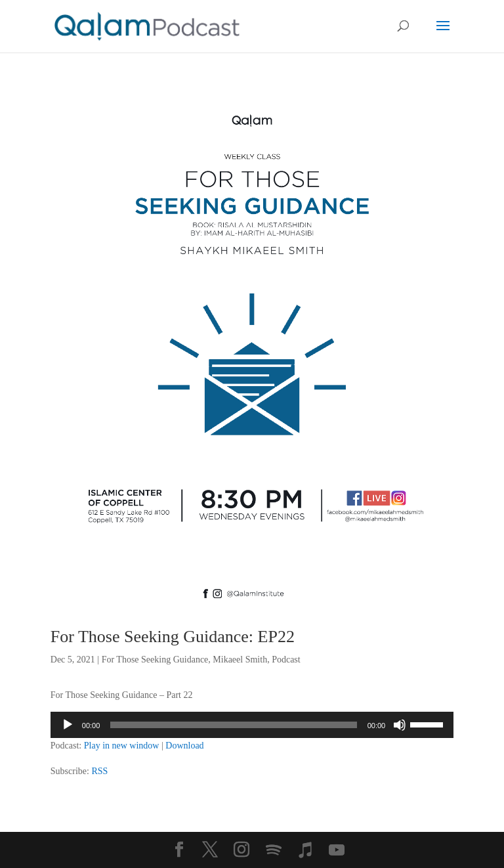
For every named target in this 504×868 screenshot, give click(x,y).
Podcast (286, 660)
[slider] (233, 725)
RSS (99, 771)
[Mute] (400, 725)
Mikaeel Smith (240, 660)
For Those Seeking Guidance (155, 660)
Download (184, 746)
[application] (252, 725)
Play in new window (122, 746)
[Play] (68, 725)
